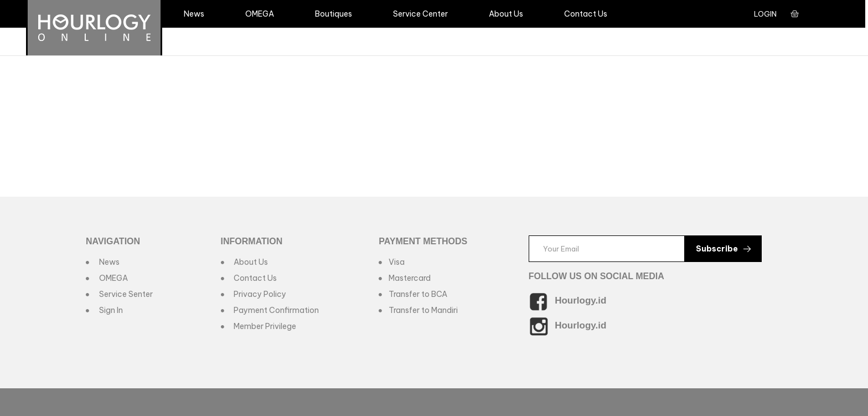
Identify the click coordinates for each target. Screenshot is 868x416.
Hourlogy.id (580, 301)
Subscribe (723, 249)
